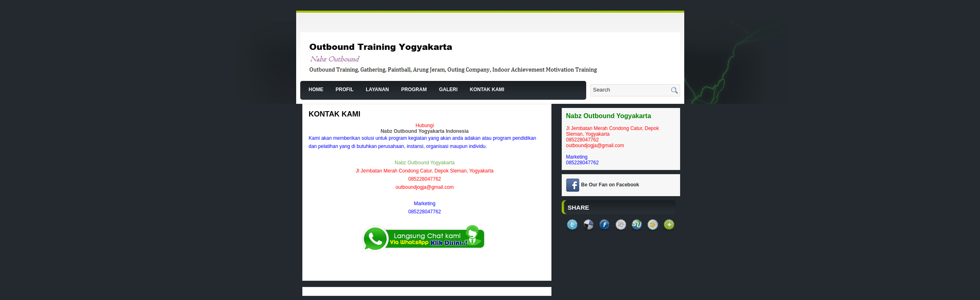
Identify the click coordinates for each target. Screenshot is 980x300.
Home (316, 90)
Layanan (377, 90)
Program (414, 90)
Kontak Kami (487, 90)
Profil (345, 90)
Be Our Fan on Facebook (610, 185)
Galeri (448, 90)
